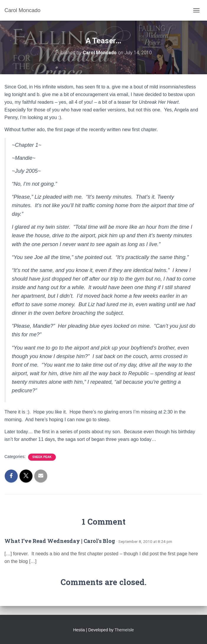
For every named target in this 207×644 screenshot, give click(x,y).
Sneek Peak (42, 457)
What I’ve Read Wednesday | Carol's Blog (60, 541)
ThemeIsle (124, 630)
